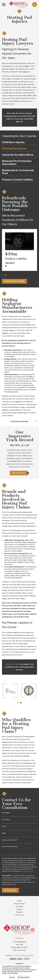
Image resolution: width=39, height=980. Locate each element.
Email (4, 833)
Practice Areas (19, 904)
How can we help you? (10, 847)
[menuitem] (19, 143)
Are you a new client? (10, 840)
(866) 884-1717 (19, 959)
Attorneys (19, 907)
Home (19, 901)
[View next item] (6, 275)
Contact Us (19, 915)
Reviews (19, 912)
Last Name (6, 820)
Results (19, 909)
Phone (4, 826)
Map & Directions (19, 950)
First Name (6, 813)
